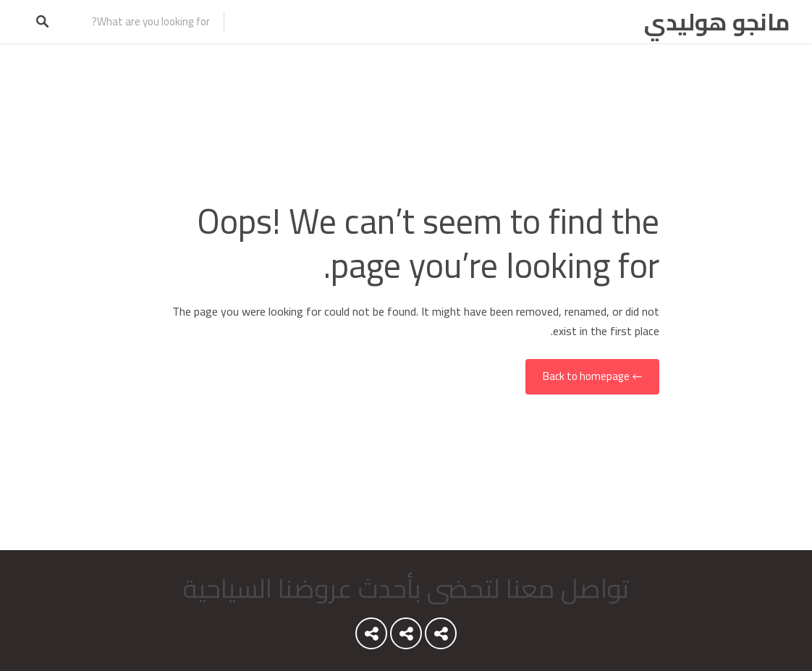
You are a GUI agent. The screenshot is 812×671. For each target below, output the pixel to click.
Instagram (371, 637)
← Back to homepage (592, 376)
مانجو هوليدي (717, 22)
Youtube (441, 637)
